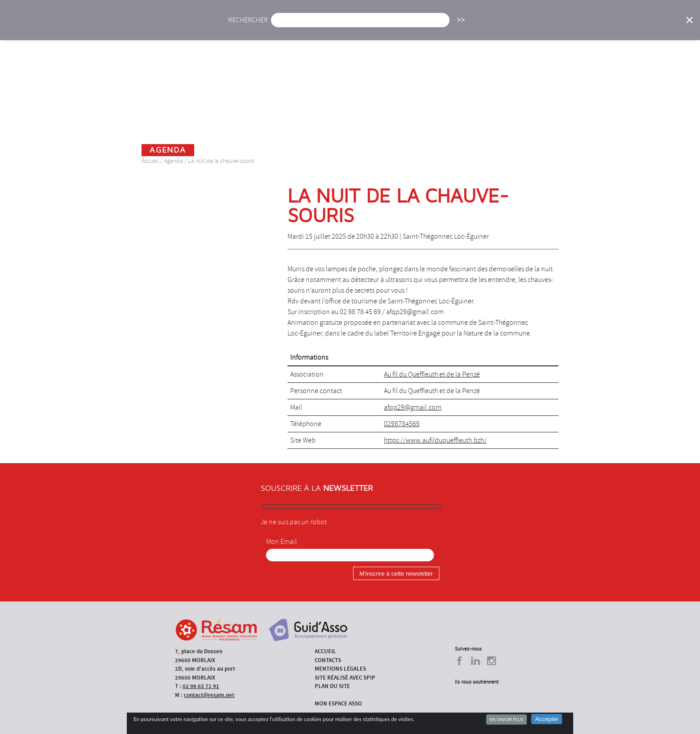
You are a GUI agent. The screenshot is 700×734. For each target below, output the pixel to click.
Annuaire (529, 26)
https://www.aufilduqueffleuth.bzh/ (435, 440)
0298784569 (402, 424)
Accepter (547, 719)
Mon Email (281, 542)
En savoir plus (506, 719)
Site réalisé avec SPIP (345, 678)
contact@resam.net (209, 695)
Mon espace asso (338, 703)
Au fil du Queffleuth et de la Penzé (432, 374)
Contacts (328, 660)
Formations (477, 26)
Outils (572, 26)
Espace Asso (619, 26)
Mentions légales (340, 669)
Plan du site (332, 686)
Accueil (247, 26)
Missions (427, 26)
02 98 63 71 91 (201, 686)
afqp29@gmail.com (413, 407)
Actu (284, 26)
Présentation (373, 26)
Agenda (322, 26)
